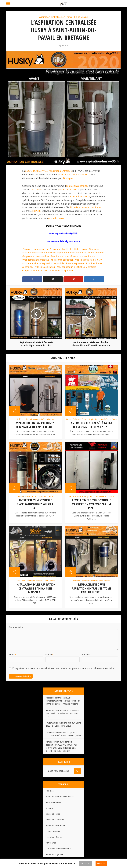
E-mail (49, 653)
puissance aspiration (63, 260)
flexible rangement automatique (64, 253)
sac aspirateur (65, 267)
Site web (86, 653)
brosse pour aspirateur (36, 249)
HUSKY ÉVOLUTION (80, 197)
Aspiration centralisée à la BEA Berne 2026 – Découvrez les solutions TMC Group (62, 712)
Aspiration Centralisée (60, 171)
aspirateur (68, 270)
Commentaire (16, 626)
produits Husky (56, 218)
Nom (13, 653)
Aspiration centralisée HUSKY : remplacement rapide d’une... (35, 425)
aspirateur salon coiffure (37, 256)
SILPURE (37, 211)
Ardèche (20, 419)
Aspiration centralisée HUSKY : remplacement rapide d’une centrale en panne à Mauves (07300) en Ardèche (63, 700)
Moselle (76, 580)
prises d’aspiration (68, 189)
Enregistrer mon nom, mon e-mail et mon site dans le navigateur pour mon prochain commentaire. (63, 667)
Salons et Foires (80, 419)
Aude (20, 496)
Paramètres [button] (85, 863)
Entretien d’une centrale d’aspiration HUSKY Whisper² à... (36, 504)
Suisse (68, 419)
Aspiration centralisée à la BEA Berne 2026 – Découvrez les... (91, 425)
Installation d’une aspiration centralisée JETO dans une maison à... (35, 588)
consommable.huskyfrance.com (64, 241)
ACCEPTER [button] (101, 863)
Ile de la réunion (76, 496)
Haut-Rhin (20, 580)
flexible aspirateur (46, 267)
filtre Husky (81, 249)
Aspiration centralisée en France (56, 17)
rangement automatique (37, 260)
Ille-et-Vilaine (81, 17)
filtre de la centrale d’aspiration (86, 207)
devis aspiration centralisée (50, 263)
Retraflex (80, 267)
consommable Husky (62, 249)
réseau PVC (37, 189)
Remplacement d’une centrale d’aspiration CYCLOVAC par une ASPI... (91, 504)
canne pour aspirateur (84, 256)
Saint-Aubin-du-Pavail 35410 (74, 174)
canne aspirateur (76, 263)
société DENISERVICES (37, 171)
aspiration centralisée (77, 186)
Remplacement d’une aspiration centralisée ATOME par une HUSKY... (91, 588)
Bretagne (68, 178)
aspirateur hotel (61, 256)
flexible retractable (86, 260)
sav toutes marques (94, 253)
